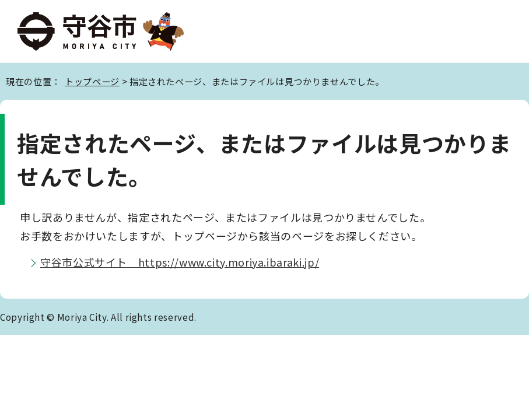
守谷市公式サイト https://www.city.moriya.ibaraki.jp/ (180, 262)
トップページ (92, 81)
